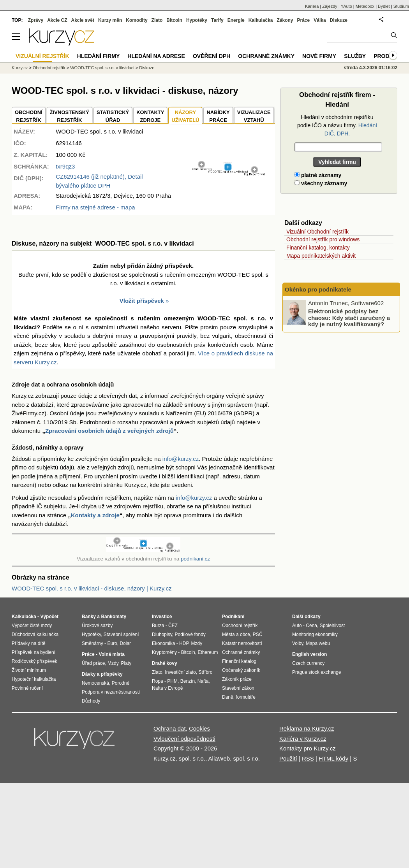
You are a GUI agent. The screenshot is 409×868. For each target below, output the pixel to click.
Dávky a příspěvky (102, 674)
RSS (308, 758)
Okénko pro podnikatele (318, 289)
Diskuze (339, 20)
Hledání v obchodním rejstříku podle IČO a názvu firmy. (337, 125)
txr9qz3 (65, 166)
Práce (304, 20)
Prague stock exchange (316, 672)
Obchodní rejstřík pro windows (323, 239)
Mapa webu (318, 643)
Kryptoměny (164, 652)
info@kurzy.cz (181, 459)
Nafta (203, 681)
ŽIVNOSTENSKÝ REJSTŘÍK (70, 116)
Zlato (157, 20)
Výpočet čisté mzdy (32, 626)
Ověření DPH (212, 56)
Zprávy (36, 20)
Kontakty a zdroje (95, 515)
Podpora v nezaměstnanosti (111, 692)
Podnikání (233, 617)
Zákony (285, 20)
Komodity (137, 20)
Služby (355, 56)
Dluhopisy (162, 634)
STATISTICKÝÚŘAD (113, 116)
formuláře (246, 697)
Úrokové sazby (97, 626)
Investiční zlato (180, 672)
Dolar (125, 643)
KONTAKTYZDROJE (150, 116)
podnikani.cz (195, 559)
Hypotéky (197, 20)
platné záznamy (318, 175)
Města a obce (236, 634)
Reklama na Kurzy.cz (307, 728)
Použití (288, 758)
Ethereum (208, 652)
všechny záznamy (321, 183)
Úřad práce (93, 663)
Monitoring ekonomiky (315, 634)
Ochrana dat (170, 728)
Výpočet (49, 617)
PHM (172, 681)
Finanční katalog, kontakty (318, 248)
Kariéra (312, 6)
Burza (158, 626)
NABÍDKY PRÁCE (218, 116)
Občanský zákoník (241, 670)
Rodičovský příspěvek (34, 661)
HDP (184, 643)
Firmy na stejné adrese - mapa (95, 207)
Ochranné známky (266, 56)
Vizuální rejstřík (42, 56)
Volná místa (111, 654)
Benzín (188, 681)
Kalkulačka (261, 20)
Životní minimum (29, 670)
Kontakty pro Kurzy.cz (308, 748)
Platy (126, 663)
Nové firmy (319, 56)
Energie (236, 20)
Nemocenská (95, 683)
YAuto (346, 6)
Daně (228, 697)
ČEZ (173, 626)
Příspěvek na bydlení (33, 652)
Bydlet (384, 6)
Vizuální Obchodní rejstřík (317, 232)
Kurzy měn (110, 20)
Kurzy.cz (20, 68)
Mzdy (113, 663)
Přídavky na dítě (29, 643)
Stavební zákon (238, 688)
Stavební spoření (121, 634)
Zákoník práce (237, 679)
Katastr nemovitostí (242, 643)
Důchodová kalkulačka (35, 634)
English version (309, 654)
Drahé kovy (165, 663)
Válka (320, 20)
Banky (89, 617)
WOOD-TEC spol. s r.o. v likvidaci (102, 68)
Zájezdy (330, 6)
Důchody (91, 701)
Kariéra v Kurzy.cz (303, 739)
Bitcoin (174, 20)
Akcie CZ (57, 20)
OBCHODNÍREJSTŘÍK (29, 116)
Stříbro (205, 672)
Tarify (217, 20)
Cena (311, 626)
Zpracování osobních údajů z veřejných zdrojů (109, 431)
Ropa (158, 681)
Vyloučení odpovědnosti (184, 739)
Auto (297, 626)
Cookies (199, 728)
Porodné (121, 683)
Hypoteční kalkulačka (34, 679)
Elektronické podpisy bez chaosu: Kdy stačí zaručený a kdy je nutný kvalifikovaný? (349, 318)
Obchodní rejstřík (49, 68)
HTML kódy (333, 758)
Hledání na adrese (156, 56)
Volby (298, 643)
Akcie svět (83, 20)
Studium (401, 6)
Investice (162, 617)
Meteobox (365, 6)
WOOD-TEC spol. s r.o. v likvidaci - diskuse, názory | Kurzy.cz (92, 588)
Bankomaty (114, 617)
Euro (112, 643)
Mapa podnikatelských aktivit (321, 256)
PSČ (258, 634)
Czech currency (308, 663)
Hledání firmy (99, 56)
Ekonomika (163, 643)
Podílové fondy (190, 634)
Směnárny (93, 643)
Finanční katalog (239, 661)
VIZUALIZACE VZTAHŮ (254, 116)
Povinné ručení (27, 688)
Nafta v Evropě (167, 688)
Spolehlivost (332, 626)
